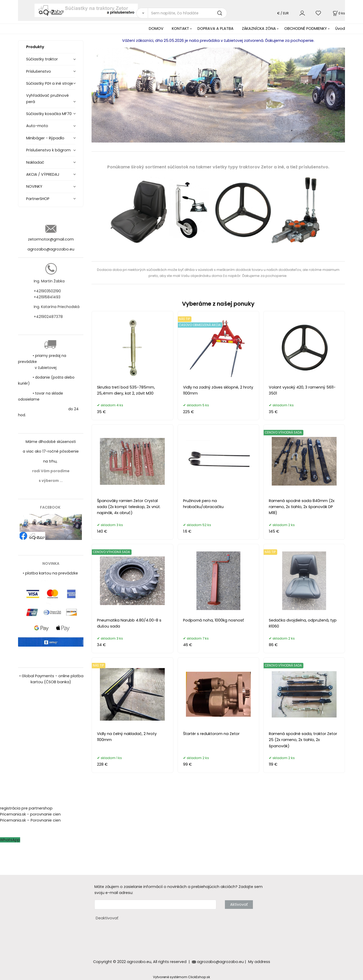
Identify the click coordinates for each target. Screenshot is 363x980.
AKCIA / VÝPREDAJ (43, 174)
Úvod (340, 29)
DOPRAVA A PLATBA (215, 29)
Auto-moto (37, 126)
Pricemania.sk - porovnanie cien (30, 814)
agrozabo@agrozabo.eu (51, 249)
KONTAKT (180, 29)
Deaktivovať (107, 918)
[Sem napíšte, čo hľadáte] (187, 13)
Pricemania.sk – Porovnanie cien (30, 820)
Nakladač (35, 162)
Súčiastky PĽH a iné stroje (50, 83)
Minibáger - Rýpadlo (45, 138)
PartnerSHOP (38, 199)
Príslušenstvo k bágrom (48, 150)
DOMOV (156, 29)
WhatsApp (10, 840)
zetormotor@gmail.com (51, 239)
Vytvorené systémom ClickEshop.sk (181, 977)
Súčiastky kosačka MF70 (49, 114)
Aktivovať (239, 904)
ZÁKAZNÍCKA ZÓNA (259, 29)
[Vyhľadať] (142, 13)
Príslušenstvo (39, 71)
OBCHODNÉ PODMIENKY (306, 29)
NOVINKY (34, 186)
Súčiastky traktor (42, 59)
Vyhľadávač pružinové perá (47, 98)
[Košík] (338, 13)
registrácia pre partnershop (26, 808)
